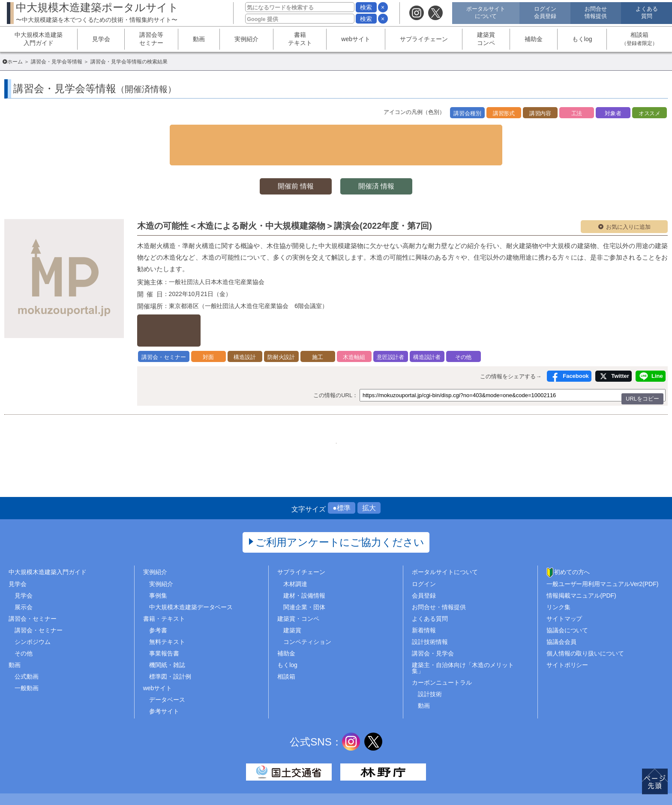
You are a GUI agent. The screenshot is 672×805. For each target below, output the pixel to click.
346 (379, 400)
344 (336, 400)
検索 (366, 7)
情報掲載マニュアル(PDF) (581, 559)
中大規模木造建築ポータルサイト (97, 12)
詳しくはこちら (182, 296)
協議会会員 (561, 605)
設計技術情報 (430, 605)
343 (314, 400)
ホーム (15, 62)
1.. (272, 400)
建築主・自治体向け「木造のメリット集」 (463, 632)
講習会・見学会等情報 (57, 62)
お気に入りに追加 (628, 202)
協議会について (567, 594)
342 (293, 400)
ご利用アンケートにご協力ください (340, 506)
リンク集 (558, 571)
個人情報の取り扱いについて (585, 617)
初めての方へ (572, 536)
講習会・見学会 (433, 617)
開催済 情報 (379, 161)
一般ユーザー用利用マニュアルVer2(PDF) (603, 548)
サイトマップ (564, 582)
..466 (400, 400)
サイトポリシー (567, 629)
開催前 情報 (293, 161)
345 (357, 400)
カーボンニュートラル (442, 646)
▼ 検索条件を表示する (336, 132)
